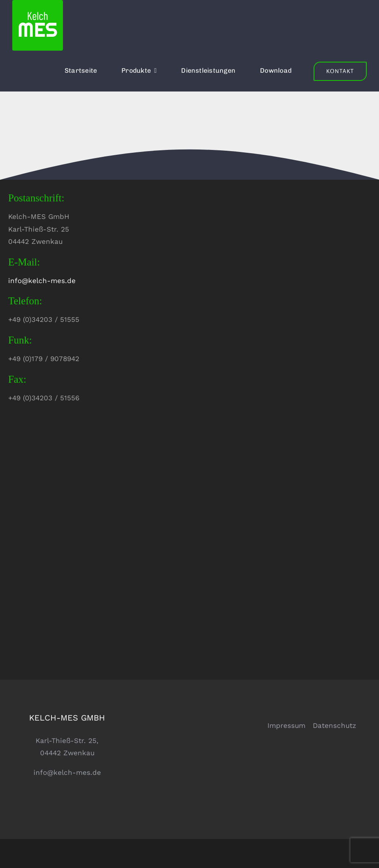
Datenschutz (334, 725)
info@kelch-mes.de (42, 281)
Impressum (286, 725)
